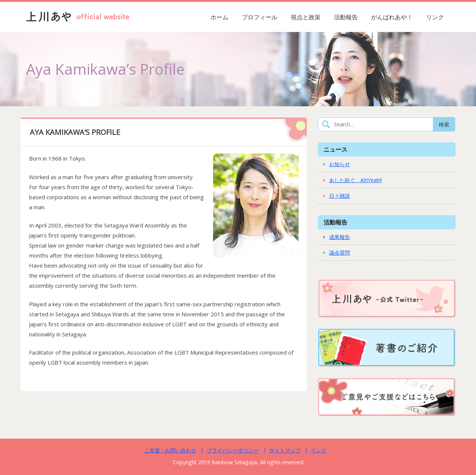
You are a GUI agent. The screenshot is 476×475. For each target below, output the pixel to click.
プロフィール (260, 17)
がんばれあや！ (392, 17)
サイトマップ (285, 450)
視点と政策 (306, 17)
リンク (435, 17)
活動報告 (346, 17)
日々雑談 (340, 196)
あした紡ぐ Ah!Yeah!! (356, 180)
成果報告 (340, 237)
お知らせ (340, 164)
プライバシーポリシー (233, 450)
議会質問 (340, 253)
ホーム (219, 17)
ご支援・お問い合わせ (170, 450)
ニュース (335, 149)
